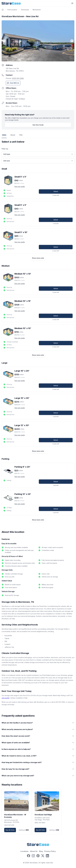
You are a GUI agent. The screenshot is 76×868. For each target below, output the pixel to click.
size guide (5, 698)
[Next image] (72, 41)
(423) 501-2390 (18, 78)
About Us (34, 851)
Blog (41, 851)
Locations (24, 851)
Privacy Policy (50, 851)
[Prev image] (4, 41)
